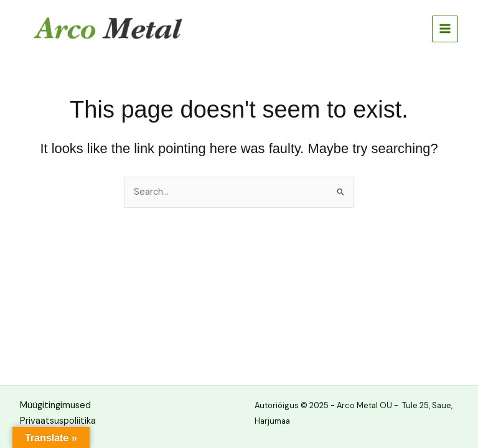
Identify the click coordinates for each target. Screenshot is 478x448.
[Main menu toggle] (445, 29)
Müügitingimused (55, 405)
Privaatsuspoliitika (58, 421)
